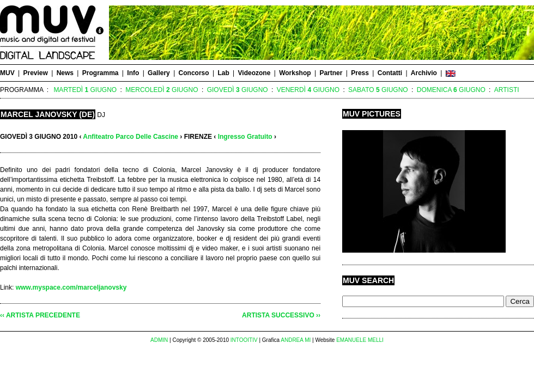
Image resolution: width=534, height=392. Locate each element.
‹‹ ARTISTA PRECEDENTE (40, 315)
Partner (331, 73)
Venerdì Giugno (308, 90)
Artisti (507, 90)
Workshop (295, 73)
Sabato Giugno (378, 90)
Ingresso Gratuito (245, 137)
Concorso (194, 73)
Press (360, 73)
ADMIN (159, 340)
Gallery (159, 73)
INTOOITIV (244, 340)
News (65, 73)
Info (133, 73)
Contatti (390, 73)
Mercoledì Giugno (162, 90)
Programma (101, 73)
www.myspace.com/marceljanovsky (71, 287)
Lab (223, 73)
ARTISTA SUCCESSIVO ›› (281, 315)
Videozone (254, 73)
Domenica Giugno (451, 90)
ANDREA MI (296, 340)
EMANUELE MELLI (360, 340)
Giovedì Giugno (238, 90)
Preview (35, 73)
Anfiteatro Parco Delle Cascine (131, 137)
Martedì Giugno (85, 90)
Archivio (424, 73)
